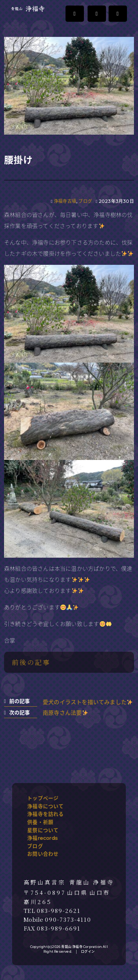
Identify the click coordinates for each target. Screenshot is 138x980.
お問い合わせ (43, 854)
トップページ (43, 798)
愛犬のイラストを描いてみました (88, 702)
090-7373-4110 (68, 920)
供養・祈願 (40, 822)
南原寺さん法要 (65, 713)
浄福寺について (45, 806)
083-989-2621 (59, 911)
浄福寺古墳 (65, 201)
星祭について (43, 830)
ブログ (85, 201)
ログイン (88, 951)
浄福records (43, 838)
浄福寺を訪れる (45, 814)
